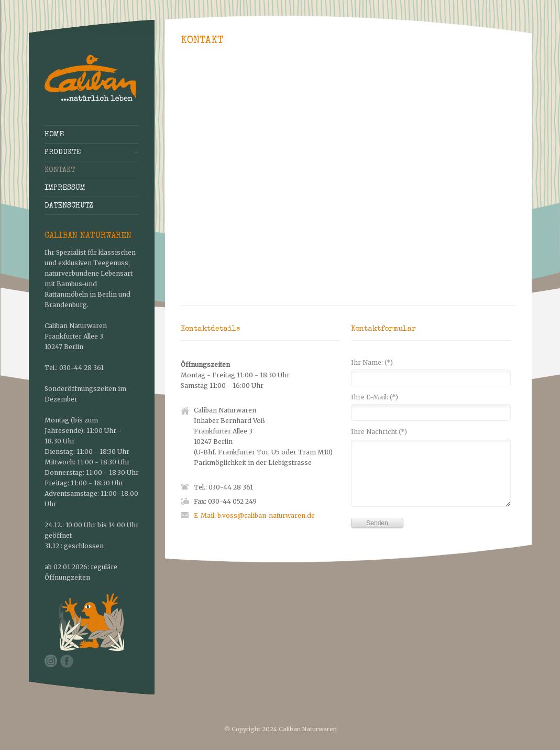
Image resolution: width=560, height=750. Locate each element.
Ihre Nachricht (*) (379, 432)
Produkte (63, 153)
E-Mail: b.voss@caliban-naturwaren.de (254, 515)
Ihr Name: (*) (372, 363)
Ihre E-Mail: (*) (375, 398)
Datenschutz (69, 206)
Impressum (65, 188)
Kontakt (60, 170)
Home (54, 135)
